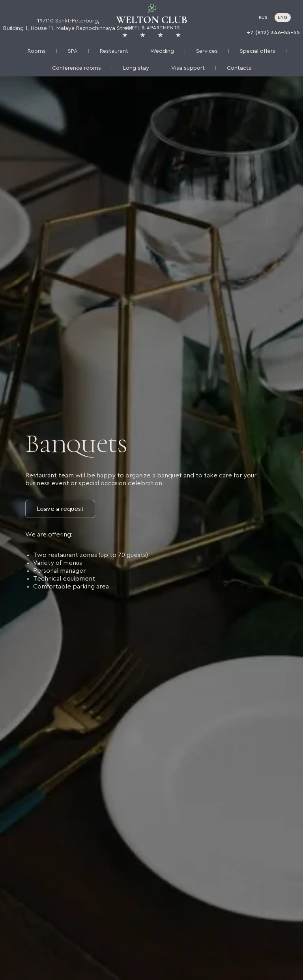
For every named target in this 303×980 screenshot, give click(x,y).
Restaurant (114, 51)
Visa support (188, 68)
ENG (283, 17)
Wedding (162, 51)
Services (207, 51)
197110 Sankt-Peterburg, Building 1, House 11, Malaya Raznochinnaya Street (68, 24)
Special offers (258, 51)
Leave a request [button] (60, 509)
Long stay (136, 68)
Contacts (239, 68)
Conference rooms (77, 68)
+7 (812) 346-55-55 (273, 32)
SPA (73, 51)
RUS (263, 17)
